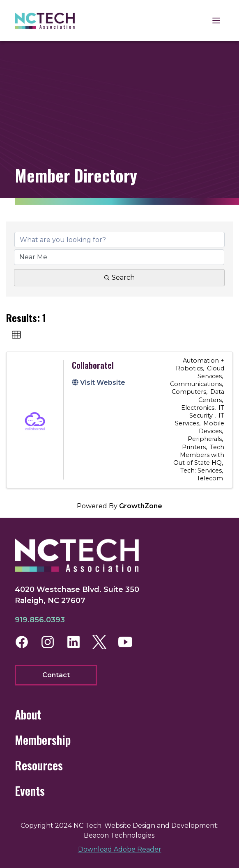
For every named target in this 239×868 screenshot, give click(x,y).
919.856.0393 (40, 620)
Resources (39, 765)
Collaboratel (93, 365)
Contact (56, 675)
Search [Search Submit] (119, 278)
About (28, 714)
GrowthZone (141, 506)
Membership (43, 740)
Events (30, 791)
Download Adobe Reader (120, 849)
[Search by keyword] (119, 240)
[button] (16, 335)
